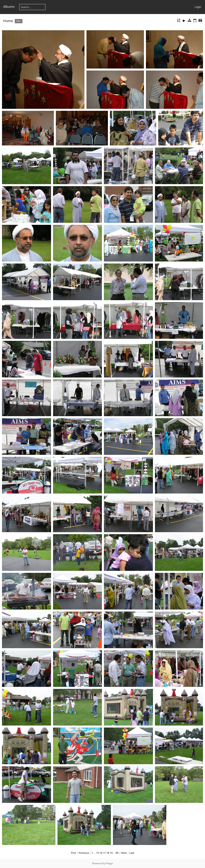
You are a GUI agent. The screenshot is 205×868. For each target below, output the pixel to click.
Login (198, 7)
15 (97, 853)
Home (8, 21)
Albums (9, 7)
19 (111, 853)
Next (124, 853)
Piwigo (109, 863)
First (73, 853)
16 (101, 853)
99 (117, 853)
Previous (84, 853)
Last (132, 853)
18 (108, 853)
